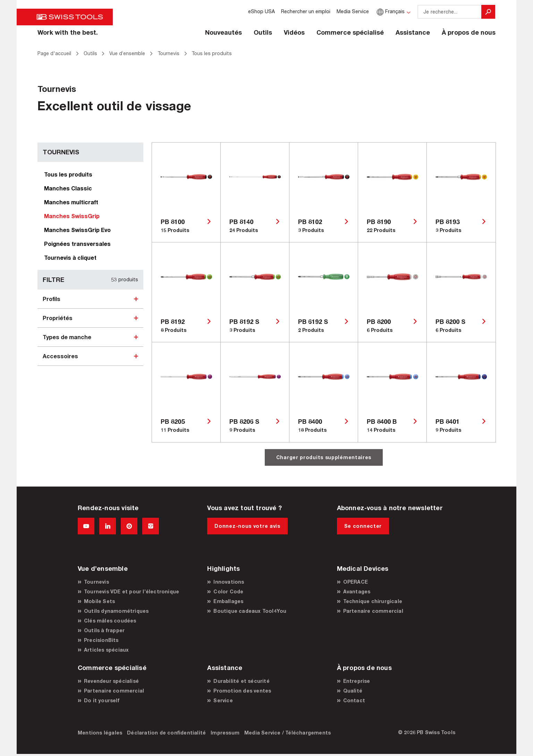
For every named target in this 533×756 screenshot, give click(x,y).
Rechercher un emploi (306, 11)
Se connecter (363, 526)
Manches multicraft (71, 202)
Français (390, 11)
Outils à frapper (104, 630)
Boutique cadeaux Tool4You (250, 611)
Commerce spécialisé (350, 32)
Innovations (229, 582)
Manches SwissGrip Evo (77, 230)
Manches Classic (68, 188)
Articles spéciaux (106, 650)
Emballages (228, 601)
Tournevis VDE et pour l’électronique (132, 591)
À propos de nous (469, 32)
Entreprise (357, 681)
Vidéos (294, 32)
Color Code (228, 591)
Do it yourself (102, 700)
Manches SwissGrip (72, 216)
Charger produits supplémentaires (324, 457)
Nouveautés (223, 32)
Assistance (413, 32)
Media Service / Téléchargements (287, 733)
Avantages (357, 591)
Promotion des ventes (242, 691)
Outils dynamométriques (116, 611)
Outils (263, 32)
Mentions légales (100, 733)
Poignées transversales (77, 244)
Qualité (353, 691)
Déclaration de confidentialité (166, 733)
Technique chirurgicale (373, 601)
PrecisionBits (101, 640)
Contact (354, 700)
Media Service (353, 11)
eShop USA (261, 11)
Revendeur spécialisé (111, 681)
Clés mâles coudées (110, 621)
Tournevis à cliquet (70, 257)
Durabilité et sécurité (241, 681)
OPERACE (356, 582)
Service (223, 700)
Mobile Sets (99, 601)
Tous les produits (68, 174)
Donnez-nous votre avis (247, 526)
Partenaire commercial (373, 611)
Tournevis (96, 582)
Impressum (225, 733)
